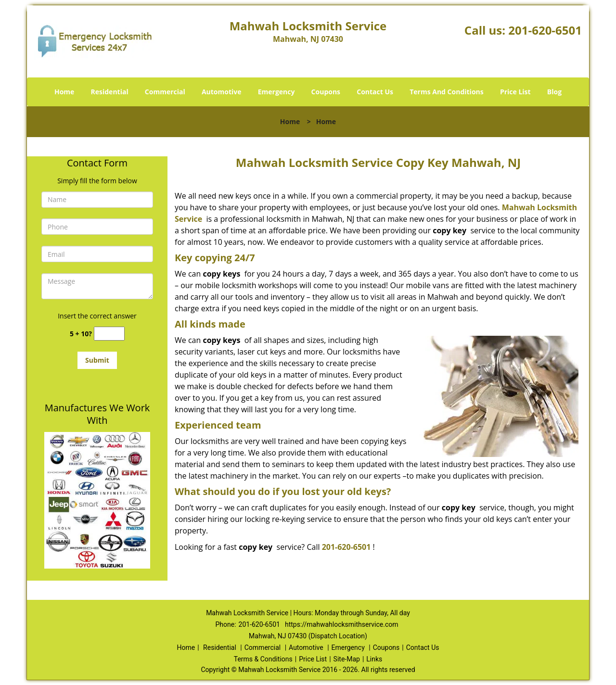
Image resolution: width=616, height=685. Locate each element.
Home (64, 92)
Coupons (326, 92)
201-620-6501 (545, 30)
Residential (110, 92)
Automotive (222, 92)
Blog (554, 92)
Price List (515, 92)
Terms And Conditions (447, 92)
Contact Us (375, 92)
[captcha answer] (109, 334)
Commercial (165, 92)
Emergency (276, 92)
